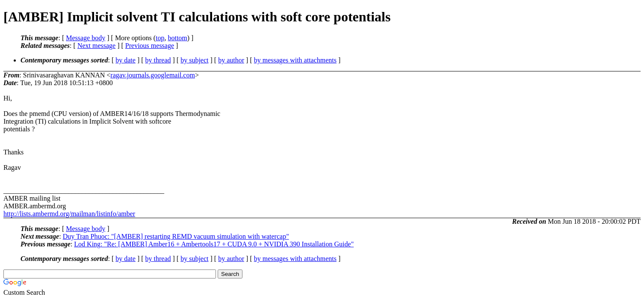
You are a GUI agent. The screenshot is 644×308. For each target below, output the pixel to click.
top (160, 38)
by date (126, 60)
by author (231, 60)
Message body (86, 38)
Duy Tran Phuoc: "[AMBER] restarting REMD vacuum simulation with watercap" (176, 236)
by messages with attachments (295, 60)
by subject (194, 60)
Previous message (150, 46)
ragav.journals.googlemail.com (153, 75)
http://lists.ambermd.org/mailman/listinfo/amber (69, 214)
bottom (177, 38)
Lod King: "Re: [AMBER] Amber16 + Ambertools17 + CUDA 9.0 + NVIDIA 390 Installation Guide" (214, 244)
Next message (96, 46)
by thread (158, 60)
